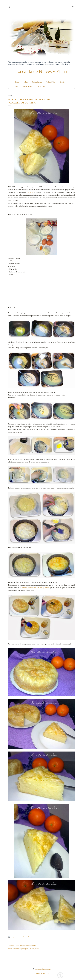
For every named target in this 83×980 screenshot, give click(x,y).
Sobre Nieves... (28, 86)
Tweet (27, 937)
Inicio (17, 82)
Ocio (17, 86)
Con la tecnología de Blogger (42, 969)
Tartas (37, 949)
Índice (26, 82)
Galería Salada (37, 82)
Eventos (63, 82)
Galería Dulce (51, 82)
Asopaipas (30, 192)
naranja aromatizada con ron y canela (36, 588)
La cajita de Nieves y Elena (42, 71)
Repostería (32, 949)
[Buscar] (73, 6)
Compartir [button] (11, 946)
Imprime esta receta (18, 937)
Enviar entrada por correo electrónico (26, 946)
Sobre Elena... (42, 86)
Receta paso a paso (23, 949)
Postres (15, 949)
